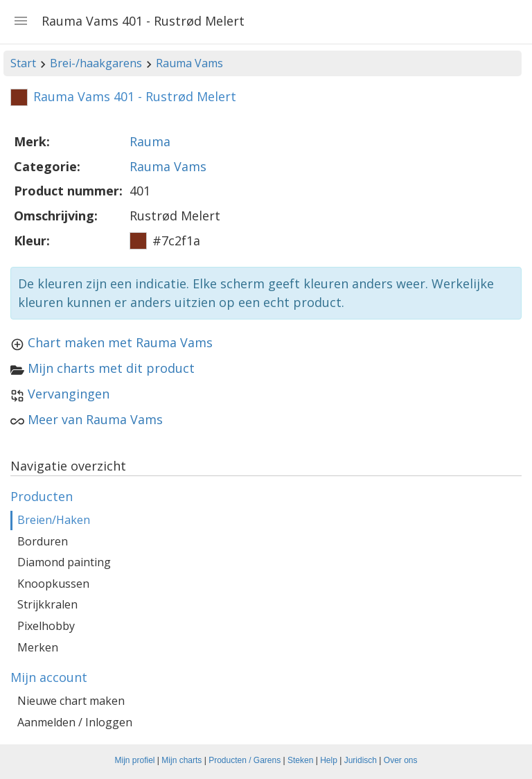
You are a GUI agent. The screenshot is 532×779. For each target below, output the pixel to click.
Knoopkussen (53, 584)
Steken (300, 760)
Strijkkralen (47, 604)
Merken (38, 647)
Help (329, 760)
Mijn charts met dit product (111, 368)
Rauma (150, 141)
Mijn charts (181, 760)
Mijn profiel (135, 760)
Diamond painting (64, 562)
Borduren (43, 541)
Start (23, 63)
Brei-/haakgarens (96, 63)
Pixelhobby (46, 626)
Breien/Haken (54, 520)
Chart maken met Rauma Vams (120, 342)
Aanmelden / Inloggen (75, 722)
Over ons (401, 760)
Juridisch (361, 760)
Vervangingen (69, 394)
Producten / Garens (245, 760)
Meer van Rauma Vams (95, 419)
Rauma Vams (189, 63)
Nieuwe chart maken (71, 701)
